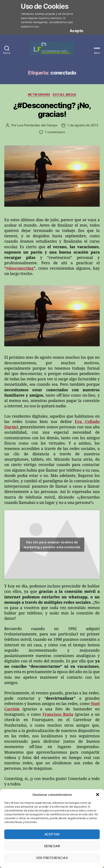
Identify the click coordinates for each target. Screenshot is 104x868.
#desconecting (20, 268)
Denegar (52, 846)
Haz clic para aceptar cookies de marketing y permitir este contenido (52, 545)
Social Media (64, 95)
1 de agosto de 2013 (83, 125)
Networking (39, 95)
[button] (98, 795)
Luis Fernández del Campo (37, 125)
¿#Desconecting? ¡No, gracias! (52, 110)
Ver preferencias (52, 858)
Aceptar (52, 834)
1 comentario (55, 132)
